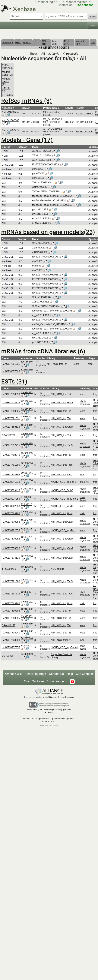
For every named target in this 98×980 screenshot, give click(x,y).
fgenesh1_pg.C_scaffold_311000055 (52, 205)
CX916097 (27, 417)
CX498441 (27, 547)
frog (90, 364)
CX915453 (27, 409)
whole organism (85, 403)
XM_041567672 (11, 130)
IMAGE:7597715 (11, 445)
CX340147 (27, 580)
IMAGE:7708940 (11, 455)
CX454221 (27, 537)
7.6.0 (51, 722)
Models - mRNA (7, 80)
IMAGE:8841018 (11, 482)
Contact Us (56, 674)
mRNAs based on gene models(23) (48, 232)
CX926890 (27, 433)
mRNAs (6, 88)
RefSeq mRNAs (6, 67)
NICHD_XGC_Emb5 (62, 490)
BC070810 (27, 370)
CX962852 (27, 631)
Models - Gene (7, 73)
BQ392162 (27, 489)
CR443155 (27, 567)
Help (70, 674)
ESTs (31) (14, 381)
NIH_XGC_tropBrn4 (62, 513)
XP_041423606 (84, 132)
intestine (84, 482)
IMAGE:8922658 (11, 506)
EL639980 (27, 497)
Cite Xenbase (85, 674)
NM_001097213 (11, 112)
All (43, 54)
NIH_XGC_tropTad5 (62, 445)
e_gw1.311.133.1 (42, 219)
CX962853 (27, 453)
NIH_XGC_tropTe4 (57, 364)
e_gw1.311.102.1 (42, 223)
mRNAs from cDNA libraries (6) (43, 351)
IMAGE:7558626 (11, 427)
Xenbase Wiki (14, 674)
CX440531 (27, 401)
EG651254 (27, 480)
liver (82, 475)
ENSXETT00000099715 (45, 288)
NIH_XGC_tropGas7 (62, 403)
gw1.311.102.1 (40, 214)
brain (82, 513)
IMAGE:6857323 (11, 371)
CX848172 (27, 512)
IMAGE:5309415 (11, 490)
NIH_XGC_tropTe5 (61, 455)
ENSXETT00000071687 (45, 279)
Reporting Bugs (36, 674)
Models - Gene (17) (27, 140)
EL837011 (27, 529)
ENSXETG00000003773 (46, 165)
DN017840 (27, 638)
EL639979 (27, 646)
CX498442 (27, 425)
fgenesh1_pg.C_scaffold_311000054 (52, 196)
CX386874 (27, 592)
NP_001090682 (84, 114)
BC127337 (27, 362)
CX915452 (27, 616)
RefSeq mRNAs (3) (27, 101)
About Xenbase (33, 681)
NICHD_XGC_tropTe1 (63, 506)
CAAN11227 (9, 435)
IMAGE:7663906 (11, 513)
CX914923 (27, 392)
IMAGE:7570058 (11, 522)
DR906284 (27, 463)
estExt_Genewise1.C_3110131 (49, 201)
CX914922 (27, 609)
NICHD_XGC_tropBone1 (64, 499)
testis (76, 364)
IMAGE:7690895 (11, 411)
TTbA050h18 (9, 569)
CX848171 (27, 602)
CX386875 (27, 443)
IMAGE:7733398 (11, 475)
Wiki (93, 42)
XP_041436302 (84, 122)
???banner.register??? (77, 2)
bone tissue (83, 499)
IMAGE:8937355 (11, 499)
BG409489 (8, 656)
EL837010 (27, 504)
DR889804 (27, 556)
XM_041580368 (11, 120)
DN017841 (27, 473)
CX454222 (27, 520)
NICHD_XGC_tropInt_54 (64, 482)
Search (92, 16)
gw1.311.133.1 (40, 210)
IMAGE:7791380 (11, 465)
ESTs (5, 95)
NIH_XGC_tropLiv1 (61, 475)
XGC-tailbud (57, 569)
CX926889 (27, 624)
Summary (8, 42)
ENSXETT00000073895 (45, 284)
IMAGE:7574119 (11, 403)
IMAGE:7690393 (11, 394)
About (57, 681)
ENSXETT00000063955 (45, 275)
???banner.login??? (47, 2)
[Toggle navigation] (93, 25)
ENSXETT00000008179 (45, 257)
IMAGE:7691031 (11, 364)
